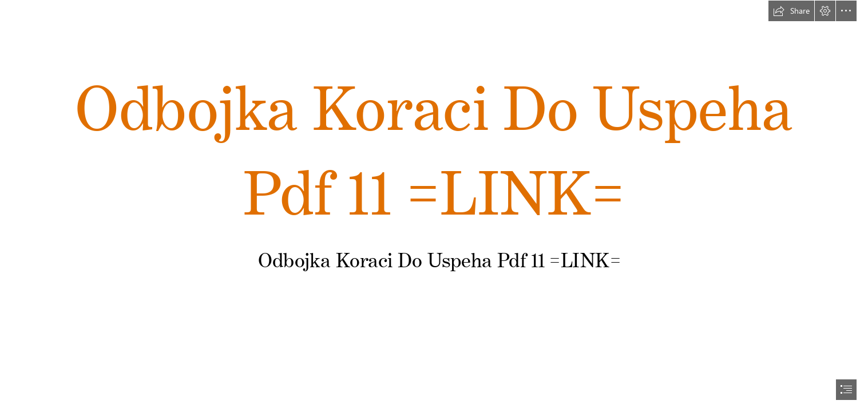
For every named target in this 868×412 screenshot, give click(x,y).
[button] (791, 11)
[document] (434, 206)
